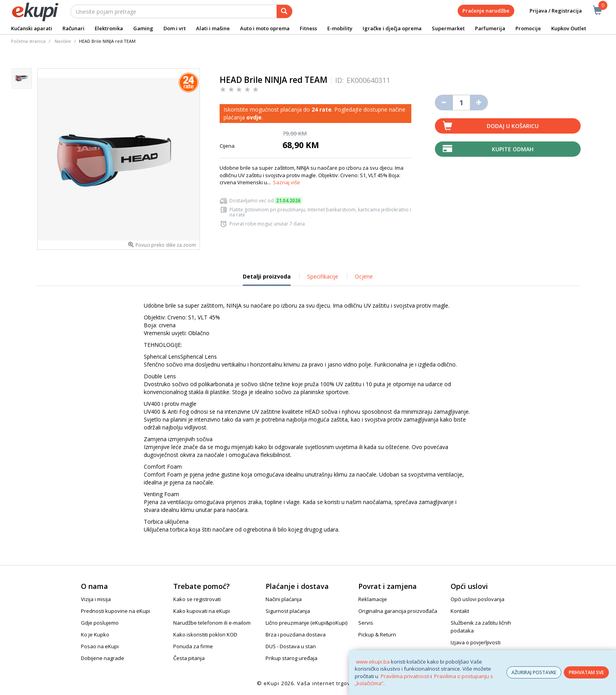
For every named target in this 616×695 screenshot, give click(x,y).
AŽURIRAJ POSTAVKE (534, 672)
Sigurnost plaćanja (288, 611)
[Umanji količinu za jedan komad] (444, 103)
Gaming (143, 28)
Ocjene (364, 276)
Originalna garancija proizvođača (398, 611)
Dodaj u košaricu (513, 126)
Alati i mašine (213, 28)
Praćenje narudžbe (486, 11)
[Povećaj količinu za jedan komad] (479, 103)
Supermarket (448, 28)
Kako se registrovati (197, 599)
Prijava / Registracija (550, 11)
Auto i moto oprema (265, 28)
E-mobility (340, 28)
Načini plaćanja (284, 599)
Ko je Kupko (95, 634)
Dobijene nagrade (103, 658)
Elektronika (109, 28)
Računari (73, 28)
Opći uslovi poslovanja (478, 599)
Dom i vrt (175, 28)
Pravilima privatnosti (405, 676)
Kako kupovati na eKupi (202, 611)
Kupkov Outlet (569, 28)
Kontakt (460, 611)
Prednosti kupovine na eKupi (115, 611)
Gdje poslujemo (100, 623)
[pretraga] (284, 11)
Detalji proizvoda (267, 279)
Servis (366, 623)
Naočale (63, 41)
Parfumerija (490, 28)
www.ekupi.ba (373, 662)
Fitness (308, 28)
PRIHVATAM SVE (586, 672)
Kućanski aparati (32, 28)
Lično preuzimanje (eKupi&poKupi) (306, 623)
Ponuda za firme (193, 646)
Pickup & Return (377, 634)
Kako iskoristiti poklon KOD (205, 634)
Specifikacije (323, 276)
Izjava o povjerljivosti (476, 642)
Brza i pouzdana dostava (296, 634)
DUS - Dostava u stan (291, 646)
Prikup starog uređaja (291, 658)
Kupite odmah (513, 149)
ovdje (254, 117)
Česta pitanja (189, 658)
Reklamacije (373, 599)
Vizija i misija (96, 599)
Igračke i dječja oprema (392, 28)
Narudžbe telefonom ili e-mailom (212, 623)
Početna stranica (28, 41)
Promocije (528, 28)
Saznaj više (287, 182)
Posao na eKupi (100, 646)
